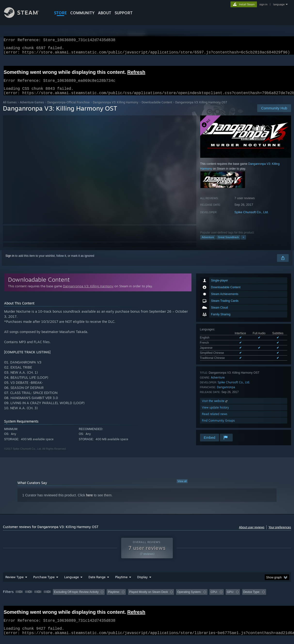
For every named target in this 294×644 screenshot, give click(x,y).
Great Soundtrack (228, 243)
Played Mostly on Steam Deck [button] (149, 598)
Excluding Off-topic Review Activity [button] (76, 598)
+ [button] (243, 243)
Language (72, 583)
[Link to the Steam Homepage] (25, 17)
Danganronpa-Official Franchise (68, 108)
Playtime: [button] (114, 598)
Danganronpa (226, 393)
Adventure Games (32, 108)
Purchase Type (44, 583)
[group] (147, 598)
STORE (60, 13)
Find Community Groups (218, 426)
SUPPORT (124, 13)
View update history (215, 413)
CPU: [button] (214, 598)
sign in (263, 4)
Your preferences (280, 533)
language (279, 4)
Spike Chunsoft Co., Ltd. (251, 218)
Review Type (14, 583)
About (105, 13)
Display (142, 583)
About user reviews (252, 533)
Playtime (121, 583)
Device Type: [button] (252, 598)
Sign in (10, 262)
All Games (10, 108)
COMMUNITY (82, 13)
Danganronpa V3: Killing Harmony (116, 108)
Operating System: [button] (189, 598)
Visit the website (215, 407)
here (89, 501)
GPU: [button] (230, 598)
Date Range (97, 583)
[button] (19, 598)
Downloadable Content (157, 108)
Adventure (208, 243)
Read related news (215, 420)
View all (182, 487)
